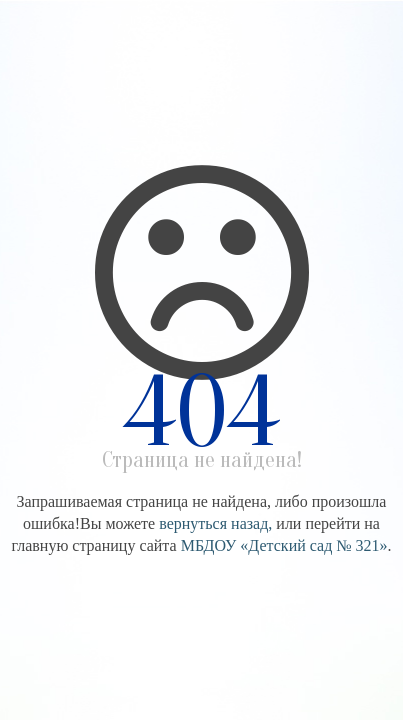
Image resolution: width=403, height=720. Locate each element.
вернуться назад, (215, 523)
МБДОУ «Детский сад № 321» (284, 545)
